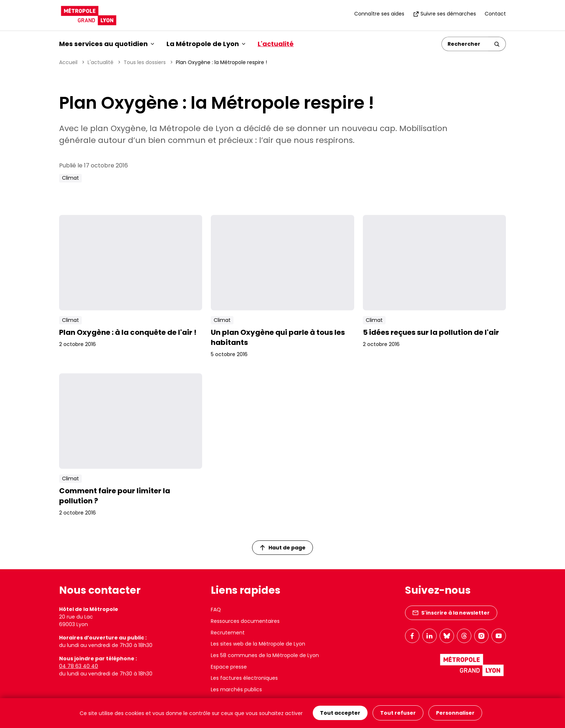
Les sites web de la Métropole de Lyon (258, 644)
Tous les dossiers (145, 62)
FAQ (216, 610)
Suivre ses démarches (444, 14)
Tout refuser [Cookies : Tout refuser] (398, 713)
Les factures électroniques (244, 678)
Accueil (68, 62)
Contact (495, 14)
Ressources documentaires (245, 621)
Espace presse (229, 667)
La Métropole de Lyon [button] (206, 44)
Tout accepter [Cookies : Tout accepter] (340, 713)
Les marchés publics (236, 689)
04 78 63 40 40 (79, 666)
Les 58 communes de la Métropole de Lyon (265, 655)
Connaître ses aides (379, 14)
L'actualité (276, 44)
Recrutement (228, 633)
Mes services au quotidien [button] (107, 44)
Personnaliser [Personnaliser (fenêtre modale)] (455, 713)
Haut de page (283, 548)
